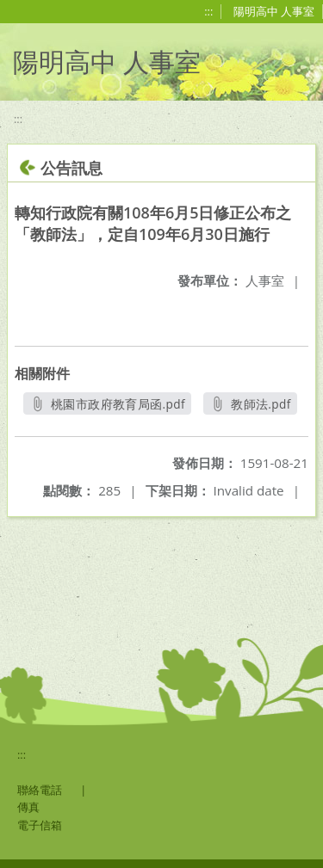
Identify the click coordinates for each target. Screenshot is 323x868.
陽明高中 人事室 (274, 11)
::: (208, 11)
